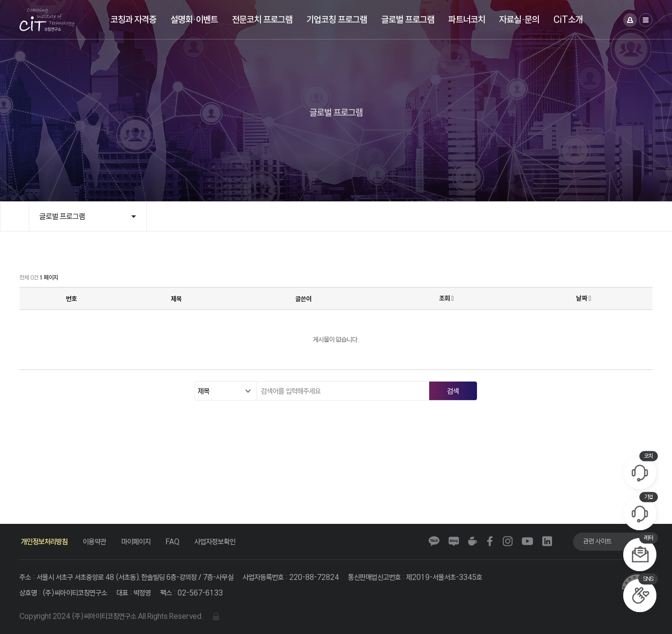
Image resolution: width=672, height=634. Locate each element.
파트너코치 (467, 19)
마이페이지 (136, 542)
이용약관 (95, 542)
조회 (447, 298)
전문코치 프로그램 (262, 19)
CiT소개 (568, 19)
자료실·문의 (519, 19)
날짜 (584, 298)
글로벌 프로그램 (408, 19)
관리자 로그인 (216, 616)
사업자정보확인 (215, 542)
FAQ (173, 542)
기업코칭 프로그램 (337, 19)
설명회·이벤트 (194, 19)
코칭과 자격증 (134, 19)
